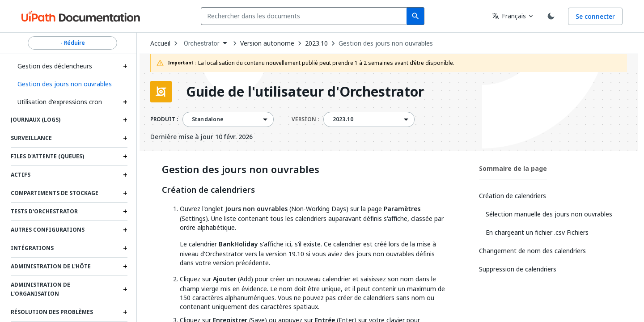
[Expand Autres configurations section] (125, 230)
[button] (69, 84)
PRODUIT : (164, 119)
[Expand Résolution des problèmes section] (125, 312)
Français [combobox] (509, 16)
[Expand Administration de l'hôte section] (125, 267)
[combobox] (306, 16)
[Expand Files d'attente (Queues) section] (125, 157)
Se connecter (595, 16)
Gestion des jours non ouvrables (386, 43)
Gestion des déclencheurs (55, 66)
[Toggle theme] (551, 16)
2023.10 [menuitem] (343, 119)
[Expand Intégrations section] (125, 248)
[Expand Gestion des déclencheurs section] (125, 66)
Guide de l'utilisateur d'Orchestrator (305, 92)
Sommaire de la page (513, 168)
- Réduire (72, 43)
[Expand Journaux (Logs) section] (125, 120)
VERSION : (305, 119)
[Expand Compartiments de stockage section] (125, 193)
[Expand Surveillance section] (125, 138)
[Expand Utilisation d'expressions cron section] (125, 102)
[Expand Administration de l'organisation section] (125, 289)
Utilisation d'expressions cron (60, 102)
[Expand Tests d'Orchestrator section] (125, 212)
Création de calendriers (208, 190)
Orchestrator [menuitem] (202, 43)
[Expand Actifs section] (125, 175)
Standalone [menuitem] (208, 119)
